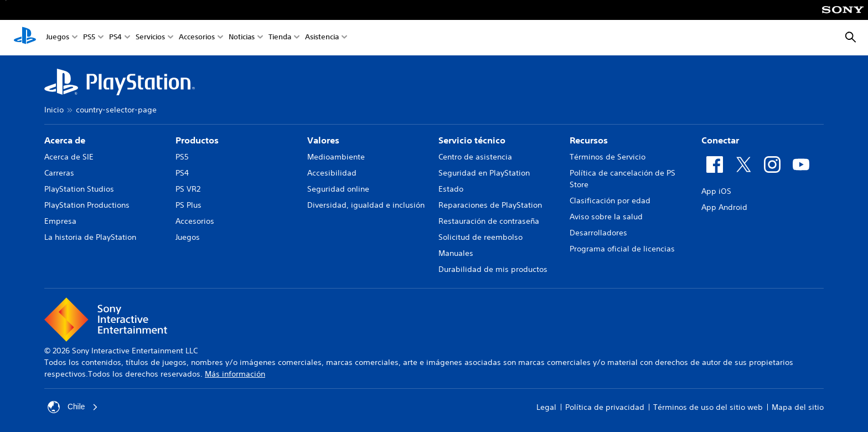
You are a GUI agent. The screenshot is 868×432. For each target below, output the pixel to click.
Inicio (54, 110)
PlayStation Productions (87, 205)
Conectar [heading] (720, 140)
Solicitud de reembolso (480, 237)
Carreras (59, 173)
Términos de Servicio (608, 157)
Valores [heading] (323, 140)
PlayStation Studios (79, 189)
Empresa (60, 221)
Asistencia (322, 38)
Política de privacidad (605, 407)
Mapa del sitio (798, 407)
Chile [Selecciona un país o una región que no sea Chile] (73, 407)
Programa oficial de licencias (622, 249)
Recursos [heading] (589, 140)
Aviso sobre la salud (606, 217)
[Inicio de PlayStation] (25, 38)
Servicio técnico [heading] (472, 140)
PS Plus (188, 205)
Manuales (456, 253)
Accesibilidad (332, 173)
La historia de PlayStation (90, 237)
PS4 (115, 38)
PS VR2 (188, 189)
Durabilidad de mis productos (493, 269)
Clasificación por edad (610, 200)
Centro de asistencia (475, 157)
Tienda (280, 38)
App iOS (716, 191)
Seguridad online (338, 189)
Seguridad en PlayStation (484, 173)
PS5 (89, 38)
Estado (451, 189)
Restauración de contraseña (489, 221)
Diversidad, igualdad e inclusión (366, 205)
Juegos (58, 38)
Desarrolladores (598, 233)
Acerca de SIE (69, 157)
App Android (724, 207)
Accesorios (197, 38)
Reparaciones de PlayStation (490, 205)
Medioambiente (336, 157)
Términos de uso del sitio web (708, 407)
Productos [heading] (197, 140)
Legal (546, 407)
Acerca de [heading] (65, 140)
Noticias (242, 38)
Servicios (150, 38)
